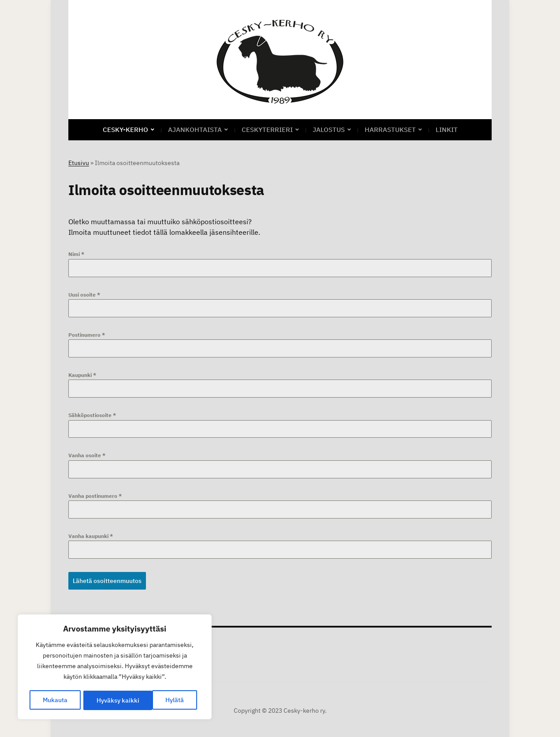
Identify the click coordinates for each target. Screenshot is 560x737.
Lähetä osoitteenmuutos (107, 581)
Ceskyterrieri (267, 130)
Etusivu (79, 163)
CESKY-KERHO (125, 130)
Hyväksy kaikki (166, 700)
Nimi (76, 254)
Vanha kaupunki (91, 536)
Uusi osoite (84, 295)
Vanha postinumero (95, 496)
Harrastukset (390, 130)
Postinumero (87, 335)
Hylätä (105, 700)
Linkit (447, 130)
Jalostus (329, 130)
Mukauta (55, 700)
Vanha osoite (87, 455)
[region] (115, 668)
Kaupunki (82, 375)
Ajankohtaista (195, 130)
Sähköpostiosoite (92, 415)
